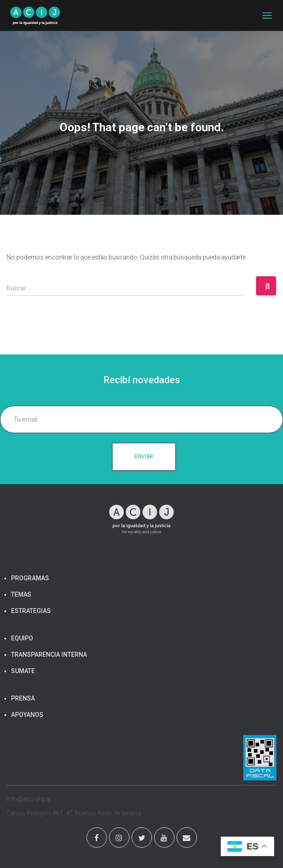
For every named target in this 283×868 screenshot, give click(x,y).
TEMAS (21, 594)
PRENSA (23, 698)
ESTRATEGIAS (31, 611)
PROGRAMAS (30, 578)
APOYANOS (27, 715)
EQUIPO (22, 638)
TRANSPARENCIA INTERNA (49, 655)
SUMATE (23, 671)
